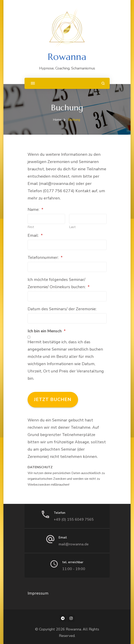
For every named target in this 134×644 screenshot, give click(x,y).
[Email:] (67, 245)
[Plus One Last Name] (88, 219)
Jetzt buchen (53, 399)
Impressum (38, 593)
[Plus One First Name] (46, 219)
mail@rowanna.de (74, 544)
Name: (35, 210)
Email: (35, 235)
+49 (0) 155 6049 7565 (74, 519)
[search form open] (103, 83)
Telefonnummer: (45, 257)
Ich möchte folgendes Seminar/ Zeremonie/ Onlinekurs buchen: (59, 283)
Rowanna (67, 57)
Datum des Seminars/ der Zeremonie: (62, 309)
